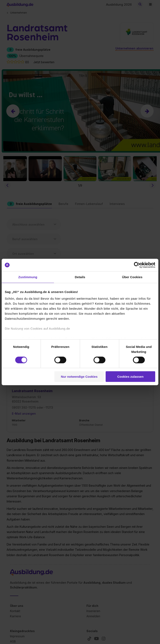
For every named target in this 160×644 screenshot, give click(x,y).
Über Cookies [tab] (132, 277)
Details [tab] (80, 277)
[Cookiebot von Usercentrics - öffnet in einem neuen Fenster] (137, 265)
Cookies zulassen (130, 377)
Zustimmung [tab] (28, 277)
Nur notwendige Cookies (79, 377)
